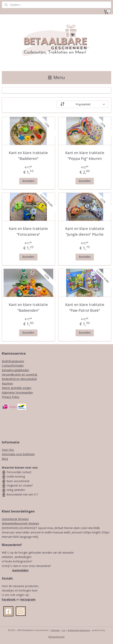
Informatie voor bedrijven (18, 454)
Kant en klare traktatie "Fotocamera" (28, 232)
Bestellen (28, 181)
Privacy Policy (11, 397)
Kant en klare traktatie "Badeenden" (28, 307)
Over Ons (8, 450)
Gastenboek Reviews (15, 519)
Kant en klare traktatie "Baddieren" (28, 156)
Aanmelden (20, 570)
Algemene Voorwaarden (17, 392)
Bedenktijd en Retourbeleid (19, 379)
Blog (5, 459)
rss (64, 630)
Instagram (28, 599)
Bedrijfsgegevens (13, 361)
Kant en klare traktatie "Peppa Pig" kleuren (85, 156)
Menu (56, 77)
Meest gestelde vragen (17, 388)
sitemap (55, 630)
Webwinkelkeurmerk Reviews (20, 523)
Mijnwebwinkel (56, 637)
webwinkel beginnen (79, 630)
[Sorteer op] (82, 104)
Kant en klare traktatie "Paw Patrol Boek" (85, 307)
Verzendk (8, 374)
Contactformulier (13, 366)
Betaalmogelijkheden (15, 370)
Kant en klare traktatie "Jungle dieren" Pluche (85, 232)
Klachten (7, 383)
